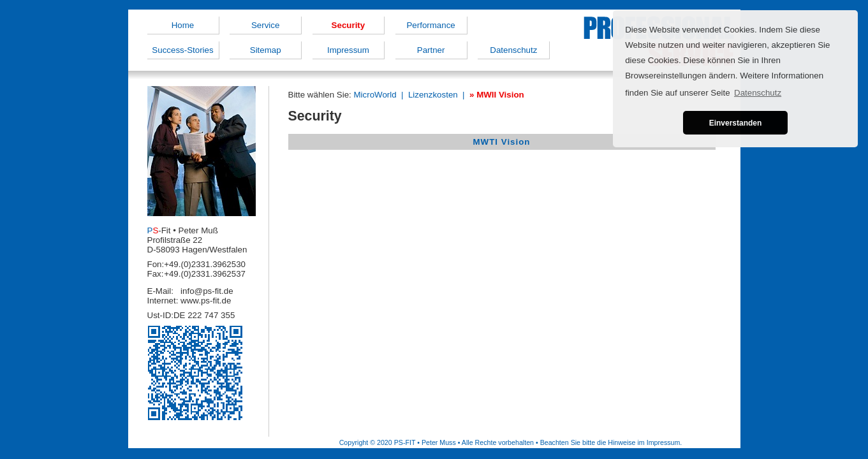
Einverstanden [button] (736, 123)
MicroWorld (375, 95)
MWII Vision (500, 95)
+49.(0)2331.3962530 (205, 264)
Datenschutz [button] (758, 93)
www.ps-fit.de (206, 301)
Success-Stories (182, 50)
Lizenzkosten (433, 95)
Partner (431, 50)
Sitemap (266, 50)
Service (265, 25)
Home (183, 25)
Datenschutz (513, 50)
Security (349, 25)
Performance (430, 25)
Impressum (348, 50)
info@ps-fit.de (207, 291)
